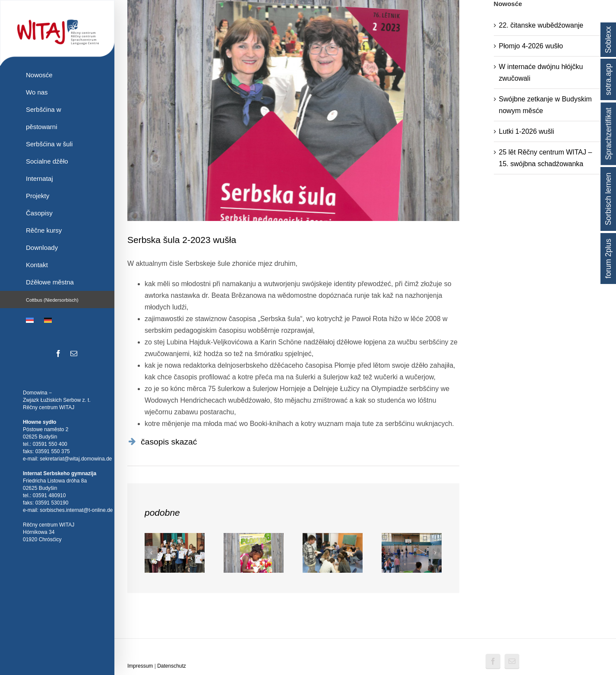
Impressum (140, 666)
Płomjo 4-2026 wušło (531, 46)
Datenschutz (172, 666)
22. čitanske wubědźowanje (541, 25)
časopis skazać (169, 442)
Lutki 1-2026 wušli (527, 131)
